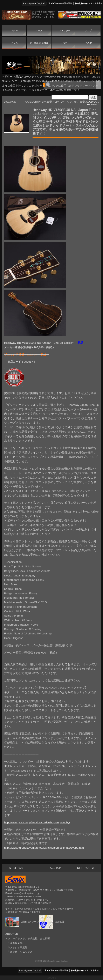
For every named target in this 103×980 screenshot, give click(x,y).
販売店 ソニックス (21, 952)
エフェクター (64, 30)
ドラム (14, 43)
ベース (39, 30)
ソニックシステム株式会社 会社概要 (29, 938)
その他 (88, 43)
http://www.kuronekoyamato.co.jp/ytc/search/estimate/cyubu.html (44, 848)
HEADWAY (93, 104)
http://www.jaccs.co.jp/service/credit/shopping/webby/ (37, 822)
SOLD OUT (92, 102)
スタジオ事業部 (19, 948)
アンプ (88, 30)
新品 (83, 102)
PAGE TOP (55, 868)
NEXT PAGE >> (86, 868)
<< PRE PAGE (16, 868)
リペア (64, 43)
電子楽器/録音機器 (39, 43)
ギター (14, 30)
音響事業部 (16, 943)
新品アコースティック (29, 77)
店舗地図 (52, 922)
